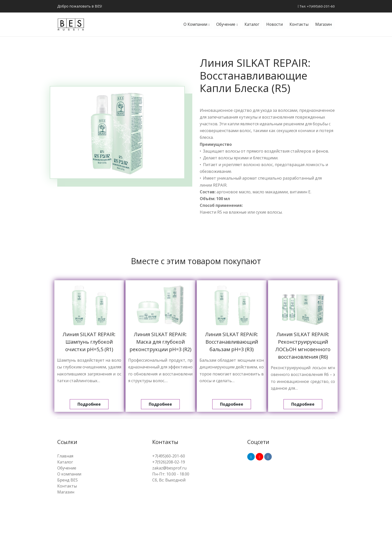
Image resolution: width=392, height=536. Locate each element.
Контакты (298, 25)
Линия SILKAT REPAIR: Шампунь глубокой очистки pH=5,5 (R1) (89, 343)
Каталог (249, 25)
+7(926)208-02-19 (169, 463)
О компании (192, 25)
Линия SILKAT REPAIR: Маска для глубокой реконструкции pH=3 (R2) (160, 343)
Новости (273, 25)
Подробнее (89, 405)
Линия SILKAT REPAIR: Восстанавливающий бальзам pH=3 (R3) (232, 343)
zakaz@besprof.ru (169, 469)
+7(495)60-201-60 (169, 457)
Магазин (323, 25)
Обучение (223, 25)
